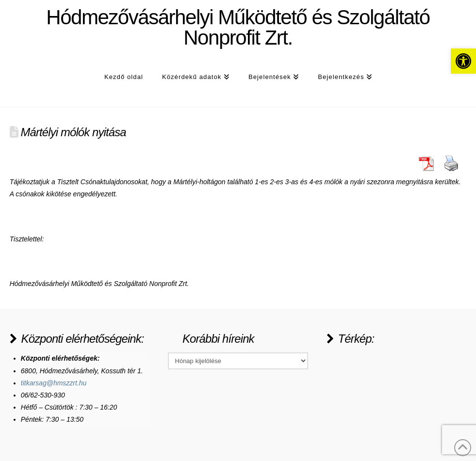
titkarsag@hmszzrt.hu (54, 383)
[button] (463, 61)
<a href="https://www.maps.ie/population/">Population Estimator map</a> (399, 389)
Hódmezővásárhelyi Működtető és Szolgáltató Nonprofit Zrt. (238, 28)
